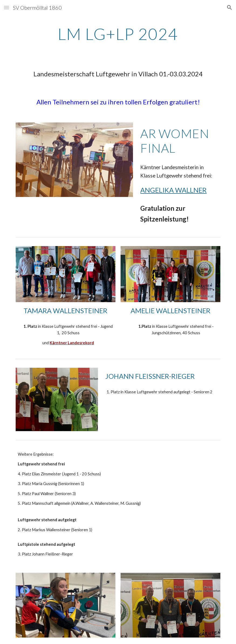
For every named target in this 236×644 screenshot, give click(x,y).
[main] (118, 34)
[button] (6, 7)
